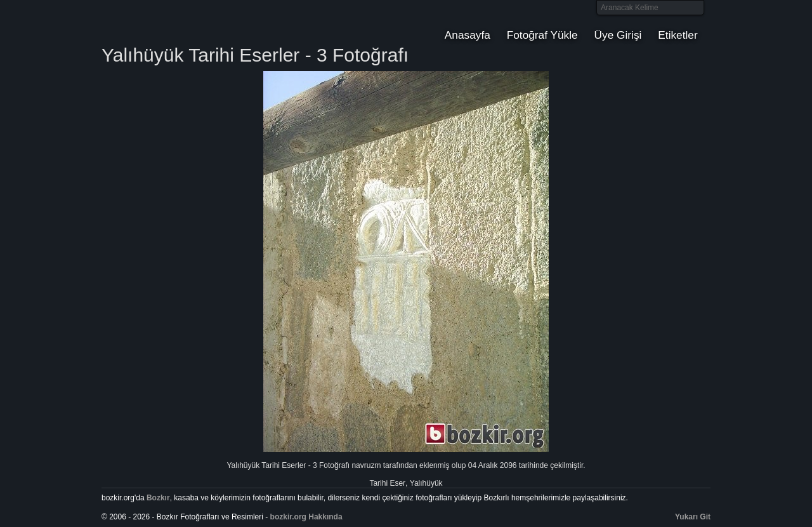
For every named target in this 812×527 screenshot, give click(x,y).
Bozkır (187, 22)
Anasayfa (468, 35)
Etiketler (678, 35)
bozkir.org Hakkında (306, 517)
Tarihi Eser (387, 483)
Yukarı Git (693, 517)
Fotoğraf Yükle (542, 35)
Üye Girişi (618, 35)
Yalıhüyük (426, 483)
